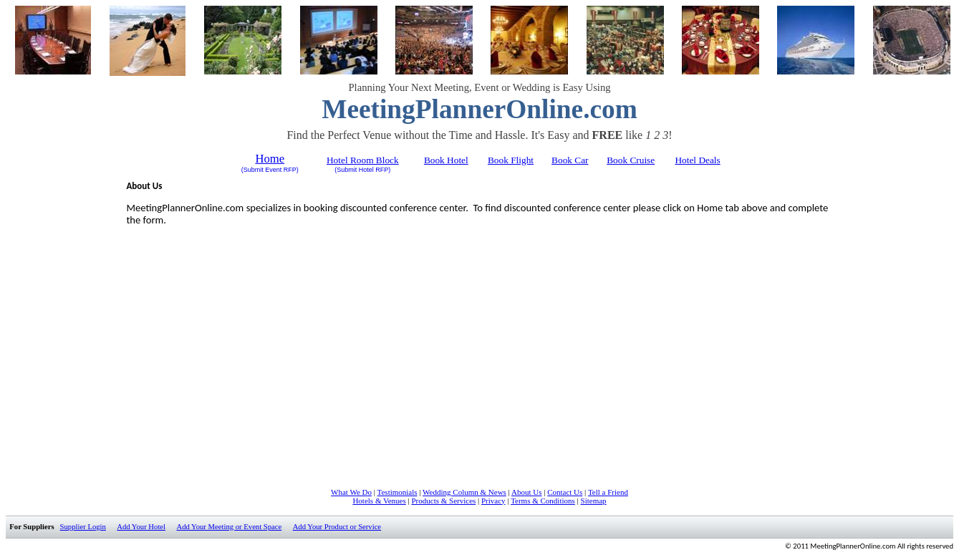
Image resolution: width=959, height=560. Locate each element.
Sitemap (594, 501)
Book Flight (511, 160)
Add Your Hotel (141, 527)
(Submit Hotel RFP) (362, 170)
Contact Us (565, 492)
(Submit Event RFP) (270, 170)
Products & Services (443, 501)
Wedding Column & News (464, 492)
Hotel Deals (697, 160)
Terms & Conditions (543, 501)
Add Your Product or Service (337, 527)
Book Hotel (446, 160)
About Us (526, 492)
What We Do (351, 492)
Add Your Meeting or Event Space (229, 527)
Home (270, 159)
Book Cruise (631, 160)
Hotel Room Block (363, 160)
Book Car (570, 160)
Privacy (493, 501)
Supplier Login (83, 527)
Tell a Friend (608, 492)
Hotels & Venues (379, 501)
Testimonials (397, 492)
